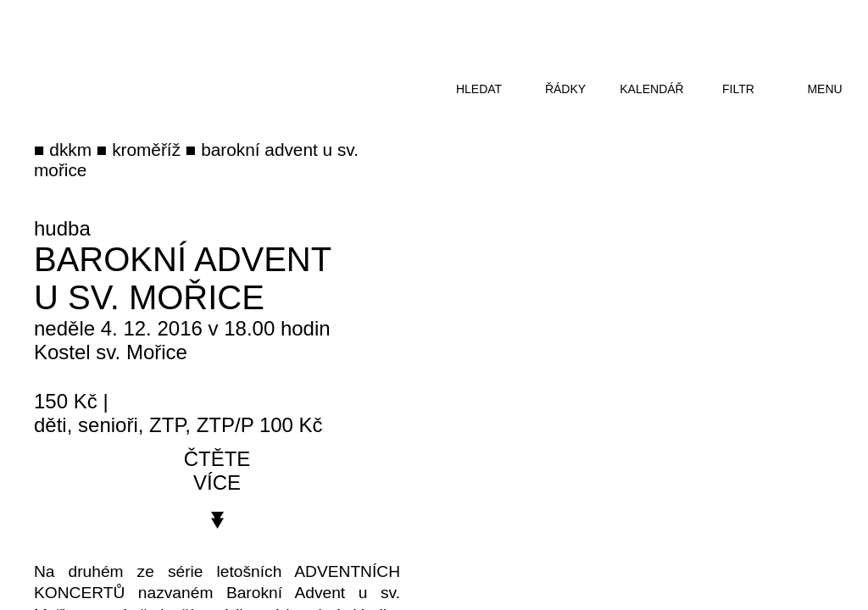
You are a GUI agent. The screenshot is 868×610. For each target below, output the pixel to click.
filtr (738, 89)
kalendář (651, 89)
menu (824, 89)
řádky (565, 89)
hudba (62, 228)
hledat (479, 89)
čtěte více (217, 471)
